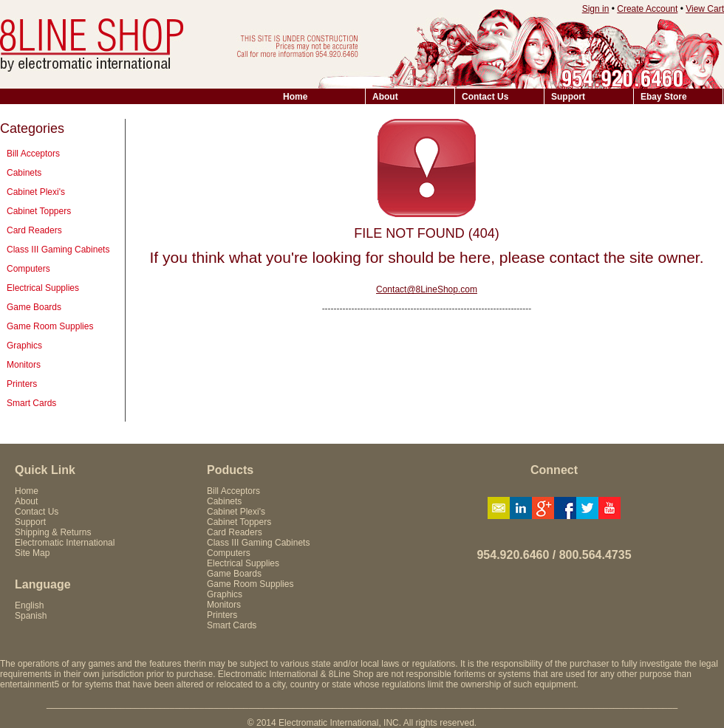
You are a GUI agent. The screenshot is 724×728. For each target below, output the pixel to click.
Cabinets (24, 173)
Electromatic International (65, 543)
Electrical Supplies (43, 288)
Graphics (24, 346)
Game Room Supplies (50, 326)
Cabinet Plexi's (36, 192)
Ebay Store (664, 97)
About (385, 97)
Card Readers (34, 230)
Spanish (31, 616)
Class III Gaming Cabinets (58, 250)
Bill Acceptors (33, 154)
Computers (28, 269)
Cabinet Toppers (39, 211)
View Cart (705, 9)
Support (568, 97)
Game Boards (34, 307)
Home (295, 97)
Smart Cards (31, 403)
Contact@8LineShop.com (427, 289)
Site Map (32, 553)
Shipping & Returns (53, 532)
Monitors (24, 365)
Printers (22, 384)
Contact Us (485, 97)
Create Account (647, 9)
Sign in (596, 9)
